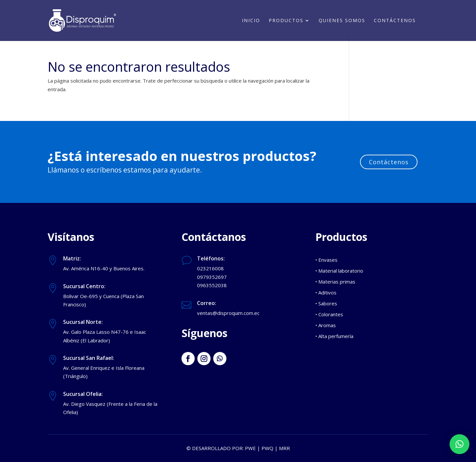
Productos (286, 21)
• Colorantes (329, 314)
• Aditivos (326, 292)
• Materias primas (335, 282)
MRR (284, 448)
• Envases (326, 260)
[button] (459, 444)
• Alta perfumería (334, 336)
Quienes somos (342, 21)
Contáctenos (395, 21)
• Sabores (326, 303)
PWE (250, 448)
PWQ (267, 448)
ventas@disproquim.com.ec (228, 313)
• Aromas (326, 325)
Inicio (251, 21)
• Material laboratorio (339, 271)
